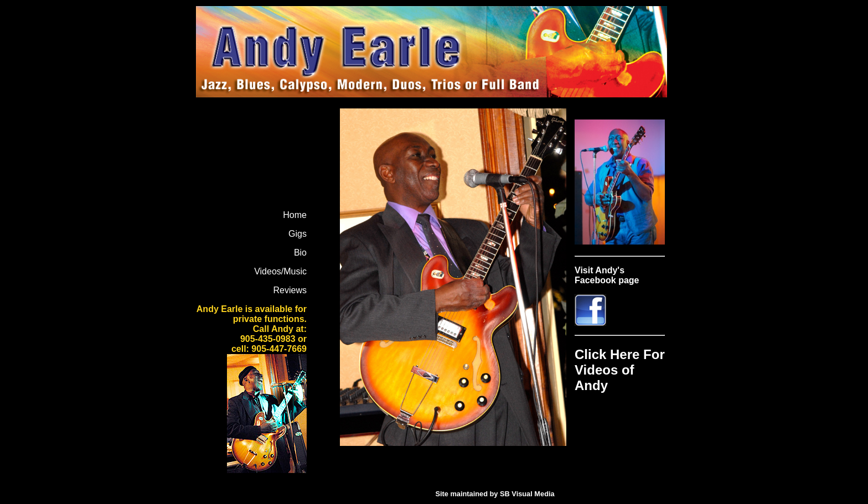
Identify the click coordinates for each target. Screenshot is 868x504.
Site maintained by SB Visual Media (495, 494)
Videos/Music (280, 271)
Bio (300, 253)
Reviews (290, 290)
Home (295, 215)
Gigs (298, 234)
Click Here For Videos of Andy (620, 370)
